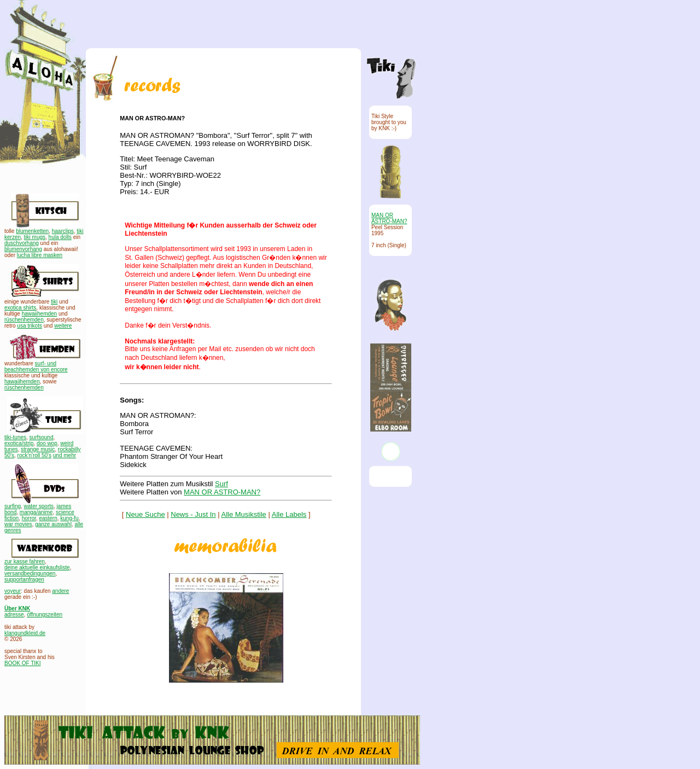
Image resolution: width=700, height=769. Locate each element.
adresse (14, 614)
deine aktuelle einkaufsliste (37, 567)
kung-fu (69, 518)
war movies (18, 524)
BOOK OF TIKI (23, 663)
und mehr (65, 455)
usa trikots (30, 326)
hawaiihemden (40, 314)
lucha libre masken (40, 255)
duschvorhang (22, 243)
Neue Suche (145, 514)
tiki (54, 302)
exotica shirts (20, 308)
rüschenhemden (24, 320)
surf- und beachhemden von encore (36, 366)
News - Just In (193, 514)
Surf (221, 484)
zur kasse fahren (25, 561)
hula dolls (60, 237)
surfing (13, 506)
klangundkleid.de (25, 633)
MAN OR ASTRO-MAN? (222, 492)
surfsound (42, 437)
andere (60, 591)
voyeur (13, 591)
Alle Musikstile (244, 514)
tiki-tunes (15, 437)
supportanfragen (24, 579)
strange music (38, 449)
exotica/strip (19, 443)
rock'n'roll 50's (34, 455)
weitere (63, 326)
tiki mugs (35, 237)
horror (29, 518)
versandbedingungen (30, 573)
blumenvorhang (23, 249)
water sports (39, 506)
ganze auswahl (53, 524)
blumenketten (32, 231)
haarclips (63, 231)
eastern (48, 518)
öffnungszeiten (45, 614)
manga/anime (36, 512)
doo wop (47, 443)
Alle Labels (289, 514)
